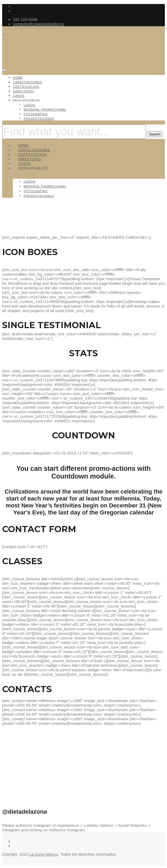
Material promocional (45, 109)
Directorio (23, 91)
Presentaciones (39, 119)
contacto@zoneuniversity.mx (38, 24)
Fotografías (36, 114)
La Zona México (44, 854)
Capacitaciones (28, 82)
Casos (19, 96)
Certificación (26, 87)
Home (18, 78)
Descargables (27, 100)
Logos (29, 105)
